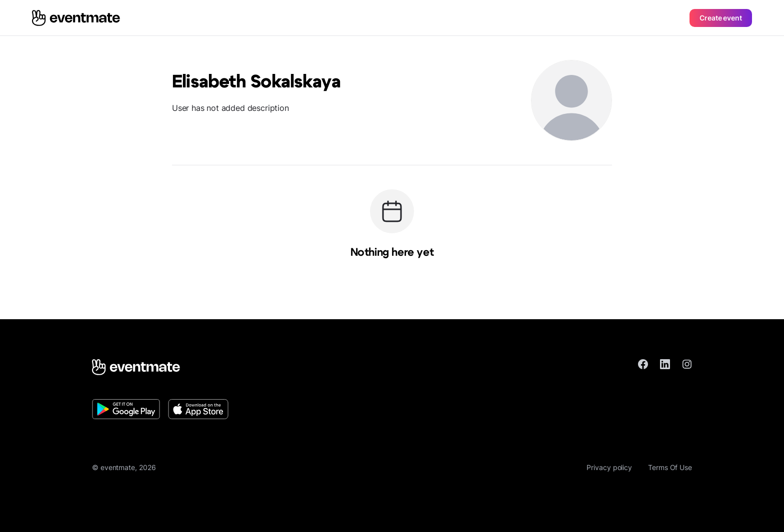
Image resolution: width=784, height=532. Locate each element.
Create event (721, 18)
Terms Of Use (670, 467)
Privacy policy (609, 467)
